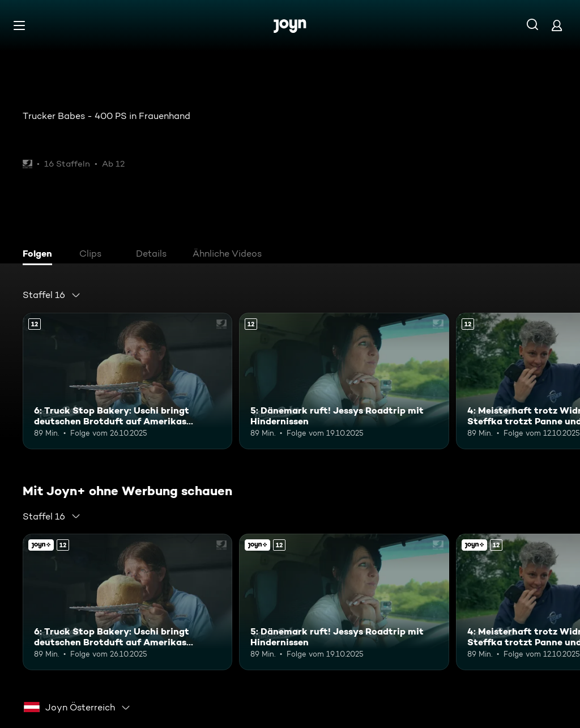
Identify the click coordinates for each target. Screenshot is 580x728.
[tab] (40, 255)
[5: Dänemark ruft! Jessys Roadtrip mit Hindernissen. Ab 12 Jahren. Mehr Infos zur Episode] (344, 381)
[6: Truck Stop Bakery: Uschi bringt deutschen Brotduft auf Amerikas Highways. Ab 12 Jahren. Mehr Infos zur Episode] (127, 381)
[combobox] (52, 295)
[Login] (557, 25)
